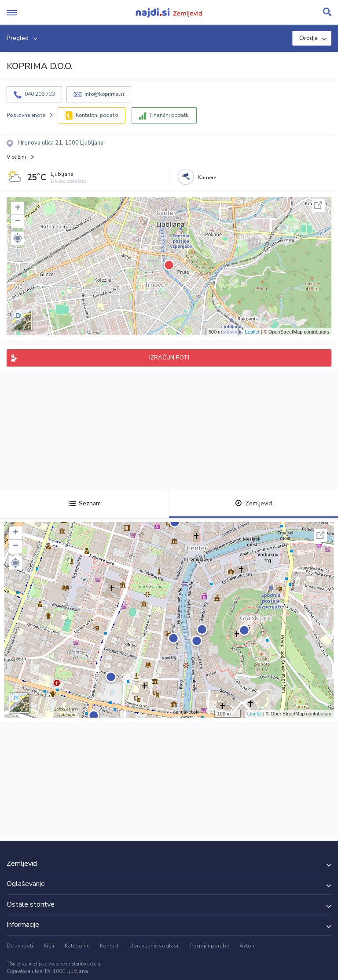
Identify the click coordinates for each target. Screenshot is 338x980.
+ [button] (18, 208)
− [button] (18, 221)
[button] (18, 238)
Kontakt (109, 946)
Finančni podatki (170, 115)
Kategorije (77, 946)
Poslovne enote (26, 115)
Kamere (207, 178)
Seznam (85, 503)
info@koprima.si (104, 94)
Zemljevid (253, 503)
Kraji (49, 946)
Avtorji (248, 946)
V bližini (16, 157)
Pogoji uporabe (209, 946)
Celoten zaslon (318, 205)
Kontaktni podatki (97, 115)
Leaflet (252, 332)
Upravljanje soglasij (154, 946)
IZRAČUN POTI (169, 358)
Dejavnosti (20, 946)
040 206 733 (40, 94)
